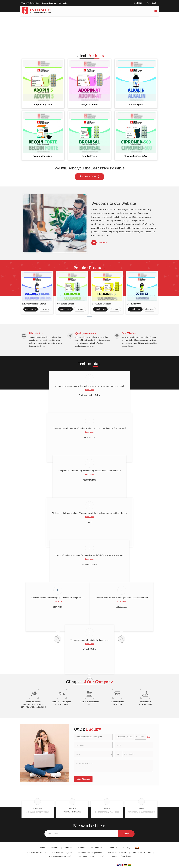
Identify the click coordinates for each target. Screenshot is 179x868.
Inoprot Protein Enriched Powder (92, 858)
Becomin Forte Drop (43, 156)
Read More (89, 391)
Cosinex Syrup (134, 304)
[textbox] (140, 738)
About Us (55, 849)
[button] (30, 3)
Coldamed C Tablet (101, 304)
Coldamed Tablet (66, 304)
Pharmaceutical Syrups (117, 854)
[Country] (93, 756)
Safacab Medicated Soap (121, 858)
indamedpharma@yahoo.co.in (55, 3)
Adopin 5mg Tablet (43, 105)
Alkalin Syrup (136, 105)
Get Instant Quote (90, 177)
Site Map (127, 849)
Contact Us (112, 849)
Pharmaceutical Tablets (36, 854)
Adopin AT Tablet (90, 105)
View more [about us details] (102, 243)
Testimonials (96, 849)
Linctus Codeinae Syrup (34, 304)
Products (68, 849)
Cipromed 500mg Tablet (136, 156)
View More (45, 309)
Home (42, 849)
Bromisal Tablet (89, 156)
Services (82, 849)
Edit (149, 738)
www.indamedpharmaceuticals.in (141, 813)
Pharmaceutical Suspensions (90, 854)
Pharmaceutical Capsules (62, 854)
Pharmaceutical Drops (142, 854)
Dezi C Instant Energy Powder (61, 858)
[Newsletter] (81, 835)
